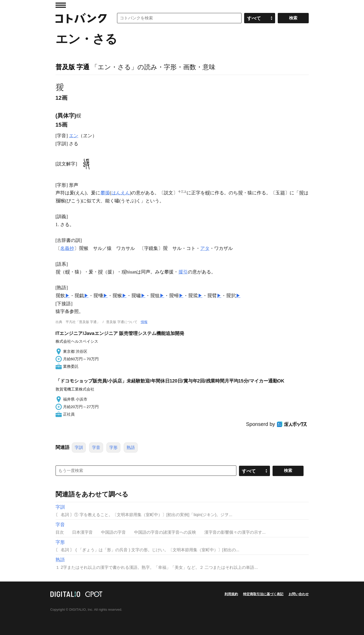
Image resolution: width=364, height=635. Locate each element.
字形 (113, 447)
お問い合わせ (299, 594)
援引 (183, 272)
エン (74, 136)
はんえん (121, 193)
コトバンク (81, 18)
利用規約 (231, 594)
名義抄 (67, 248)
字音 (96, 447)
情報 (144, 322)
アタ (205, 248)
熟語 (131, 447)
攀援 (105, 193)
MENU (61, 5)
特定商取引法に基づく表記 (263, 594)
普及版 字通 (73, 67)
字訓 (79, 447)
